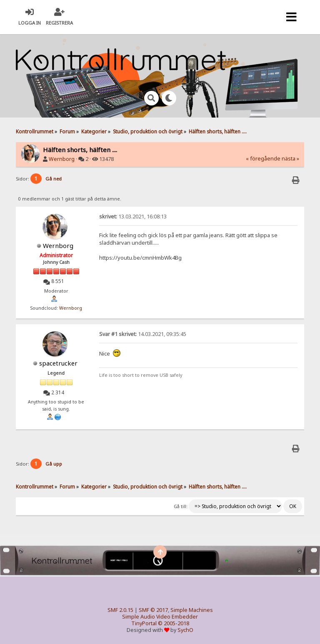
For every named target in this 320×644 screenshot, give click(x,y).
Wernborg (62, 159)
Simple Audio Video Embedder (160, 617)
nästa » (290, 159)
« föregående (263, 159)
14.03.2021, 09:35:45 (143, 334)
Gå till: (181, 506)
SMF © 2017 (153, 610)
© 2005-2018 (174, 623)
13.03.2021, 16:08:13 (133, 217)
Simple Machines (192, 610)
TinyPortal (144, 623)
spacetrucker (58, 363)
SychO (185, 630)
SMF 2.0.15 (120, 610)
